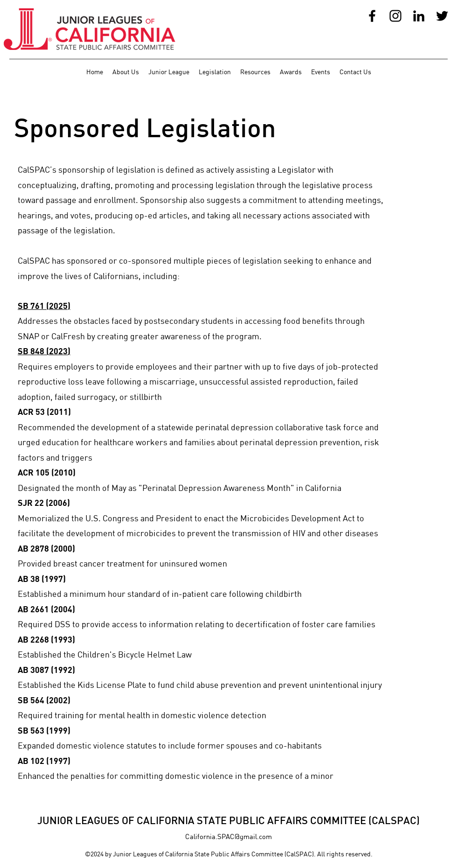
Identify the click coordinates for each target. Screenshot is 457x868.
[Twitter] (442, 16)
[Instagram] (395, 16)
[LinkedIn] (419, 16)
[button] (126, 72)
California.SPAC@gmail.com (228, 836)
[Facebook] (372, 16)
